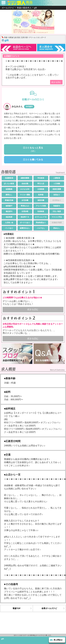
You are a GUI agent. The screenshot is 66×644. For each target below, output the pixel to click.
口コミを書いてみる (33, 160)
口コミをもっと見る (33, 150)
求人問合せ (58, 640)
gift (7, 40)
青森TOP (17, 608)
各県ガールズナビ (49, 608)
